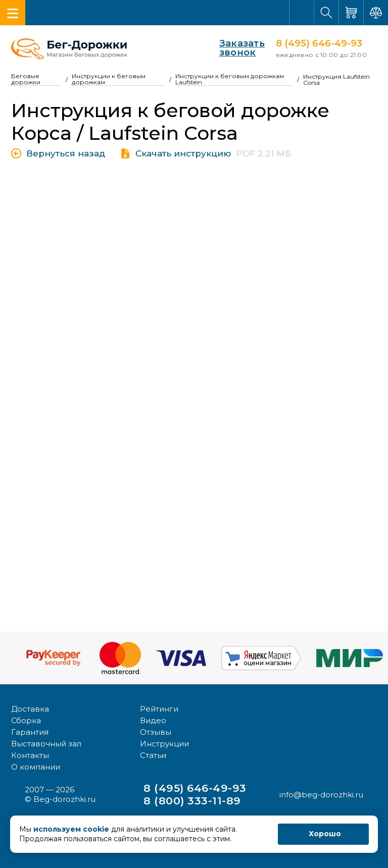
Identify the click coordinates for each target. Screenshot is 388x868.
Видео (153, 720)
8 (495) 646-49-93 (319, 43)
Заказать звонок (230, 48)
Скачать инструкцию (183, 154)
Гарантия (30, 732)
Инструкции (164, 744)
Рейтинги (159, 709)
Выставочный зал (46, 744)
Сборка (26, 720)
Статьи (153, 755)
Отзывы (156, 732)
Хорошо (325, 834)
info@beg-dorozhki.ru (321, 795)
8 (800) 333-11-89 (192, 801)
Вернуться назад (66, 154)
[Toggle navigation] (13, 13)
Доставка (30, 709)
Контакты (30, 755)
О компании (36, 767)
